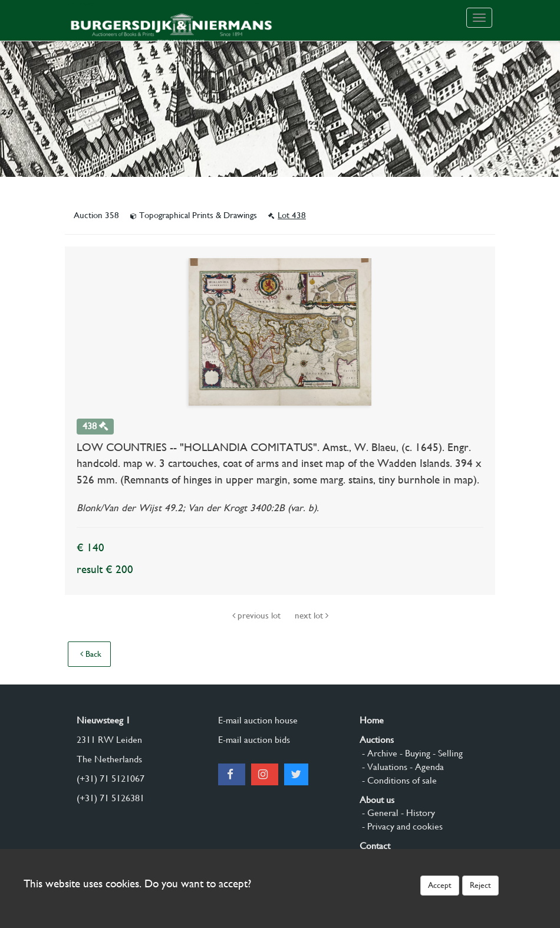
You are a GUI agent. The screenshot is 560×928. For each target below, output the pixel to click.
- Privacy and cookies (401, 826)
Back (91, 654)
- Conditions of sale (398, 780)
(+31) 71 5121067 (111, 779)
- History (417, 813)
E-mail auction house (258, 720)
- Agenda (426, 767)
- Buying (414, 753)
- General (379, 813)
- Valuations (383, 767)
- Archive (378, 753)
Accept (440, 885)
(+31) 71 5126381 (111, 798)
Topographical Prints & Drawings (195, 215)
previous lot (258, 616)
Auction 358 (98, 215)
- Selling (447, 753)
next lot (312, 616)
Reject (480, 885)
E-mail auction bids (254, 740)
